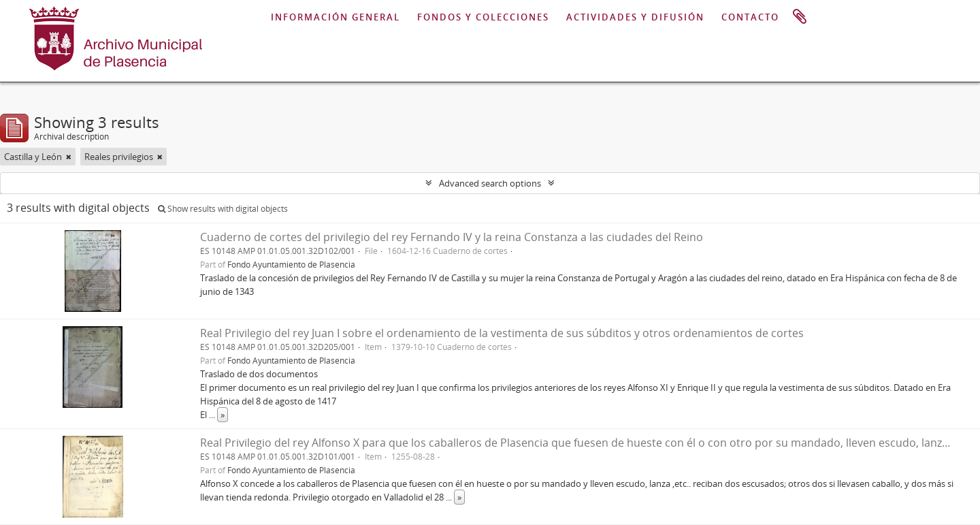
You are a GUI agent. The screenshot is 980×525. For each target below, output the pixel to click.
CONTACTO (750, 17)
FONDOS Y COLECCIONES (483, 17)
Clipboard (800, 17)
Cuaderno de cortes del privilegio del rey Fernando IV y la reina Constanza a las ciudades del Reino (452, 237)
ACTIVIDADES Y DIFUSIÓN (635, 17)
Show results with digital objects (223, 209)
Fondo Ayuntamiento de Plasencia (291, 264)
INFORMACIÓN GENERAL (336, 17)
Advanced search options (490, 183)
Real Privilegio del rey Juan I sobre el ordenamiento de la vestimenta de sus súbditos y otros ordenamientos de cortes (502, 333)
